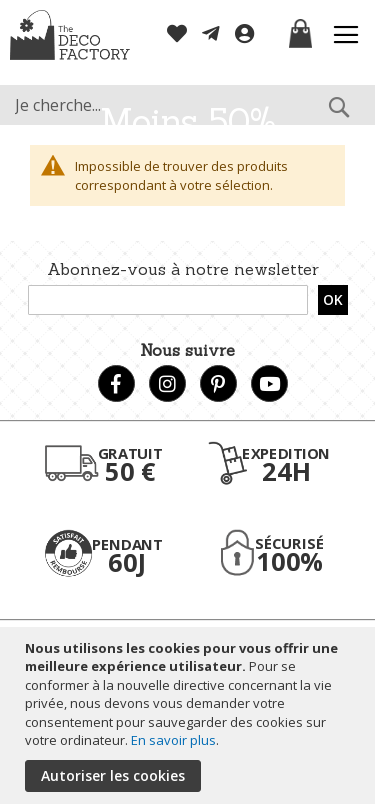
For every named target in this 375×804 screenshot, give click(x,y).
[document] (190, 715)
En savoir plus (173, 740)
